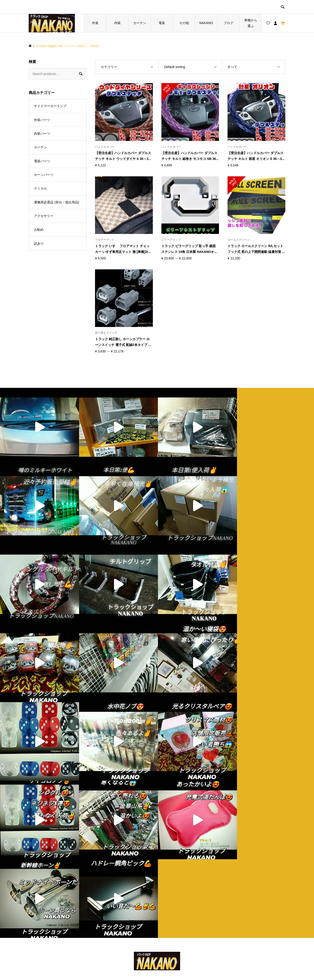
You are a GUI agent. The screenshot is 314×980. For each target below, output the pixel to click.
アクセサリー (44, 216)
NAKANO (206, 23)
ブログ (228, 23)
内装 (117, 23)
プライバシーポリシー (183, 862)
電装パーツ (42, 161)
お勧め (39, 230)
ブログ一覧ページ (115, 862)
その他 (184, 23)
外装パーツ (42, 120)
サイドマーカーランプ (50, 106)
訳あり (39, 243)
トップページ (112, 854)
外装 (95, 23)
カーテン (140, 23)
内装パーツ (42, 134)
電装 (162, 23)
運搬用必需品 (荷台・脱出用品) (57, 202)
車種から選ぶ (251, 23)
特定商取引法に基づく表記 (186, 869)
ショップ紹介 (177, 854)
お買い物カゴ (112, 869)
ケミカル (40, 188)
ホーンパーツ (44, 175)
